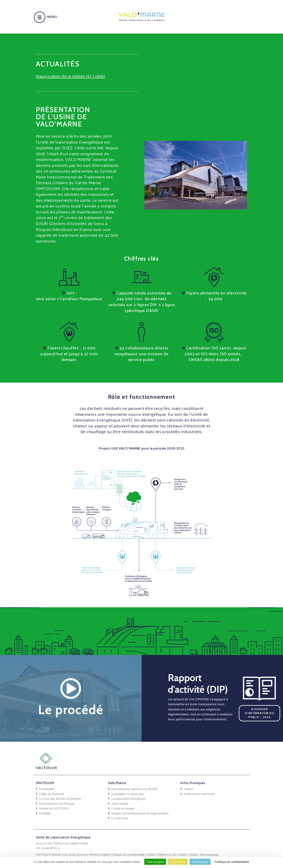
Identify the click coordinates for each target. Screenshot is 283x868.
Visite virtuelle (120, 803)
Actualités (45, 813)
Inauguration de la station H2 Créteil (71, 76)
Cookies (150, 854)
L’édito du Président (51, 794)
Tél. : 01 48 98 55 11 (48, 848)
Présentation (47, 789)
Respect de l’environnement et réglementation (140, 813)
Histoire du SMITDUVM (54, 808)
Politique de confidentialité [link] (232, 862)
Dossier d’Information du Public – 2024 (259, 713)
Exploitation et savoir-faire (128, 794)
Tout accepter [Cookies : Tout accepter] (155, 862)
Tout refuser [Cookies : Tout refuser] (178, 862)
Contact (188, 789)
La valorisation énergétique (128, 798)
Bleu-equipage (209, 854)
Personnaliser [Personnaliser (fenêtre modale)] (200, 862)
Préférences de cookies (172, 854)
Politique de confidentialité (128, 854)
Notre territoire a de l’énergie (57, 803)
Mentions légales (99, 854)
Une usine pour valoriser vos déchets (135, 789)
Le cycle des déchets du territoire (60, 798)
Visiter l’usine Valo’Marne (199, 794)
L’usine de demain (123, 808)
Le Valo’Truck (120, 818)
